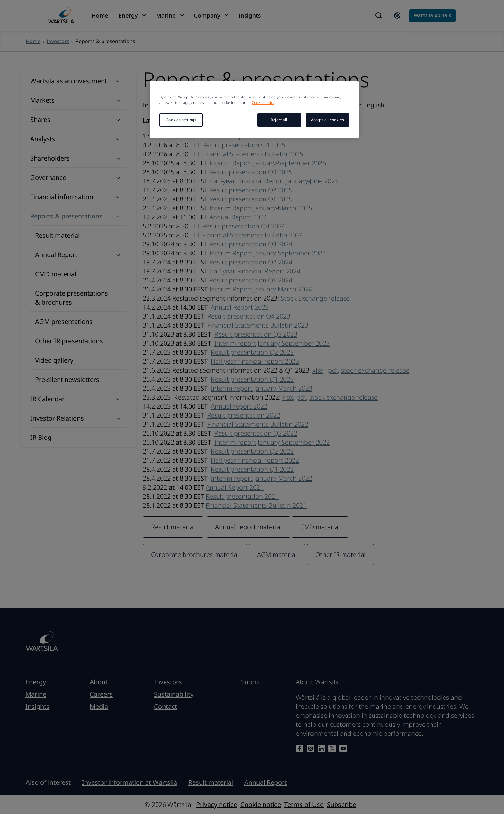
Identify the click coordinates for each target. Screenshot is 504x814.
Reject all (279, 120)
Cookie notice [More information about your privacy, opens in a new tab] (263, 102)
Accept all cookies (327, 120)
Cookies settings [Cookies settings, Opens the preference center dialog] (181, 120)
